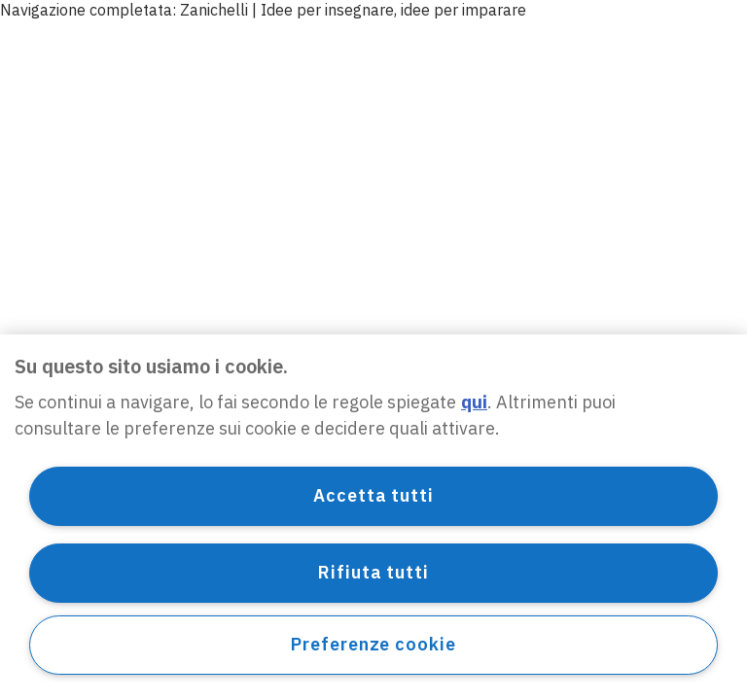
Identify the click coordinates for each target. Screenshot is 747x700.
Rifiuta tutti (373, 572)
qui (474, 402)
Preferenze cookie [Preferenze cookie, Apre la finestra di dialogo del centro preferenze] (373, 644)
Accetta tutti (373, 495)
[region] (373, 517)
